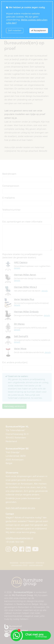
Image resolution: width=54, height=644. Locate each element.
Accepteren (39, 31)
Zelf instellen (15, 31)
